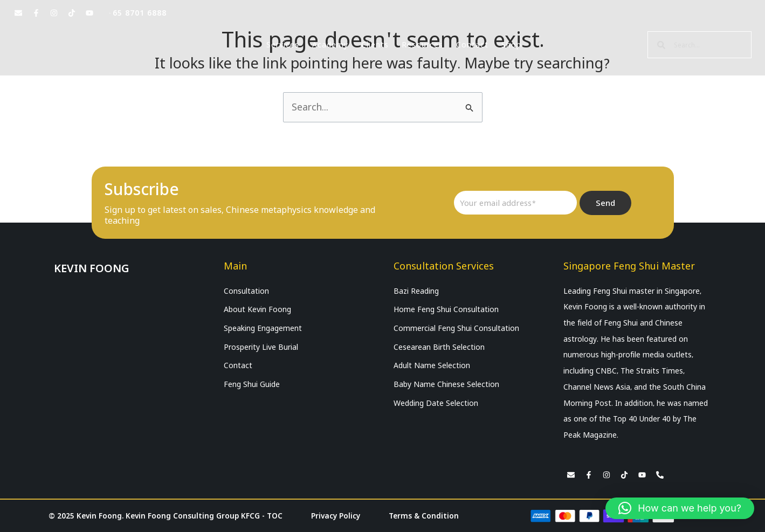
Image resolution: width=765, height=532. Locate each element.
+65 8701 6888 (137, 13)
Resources (422, 45)
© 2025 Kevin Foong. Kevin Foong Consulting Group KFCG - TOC (167, 516)
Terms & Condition (425, 516)
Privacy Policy (337, 516)
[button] (680, 508)
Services (283, 45)
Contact (472, 45)
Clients (375, 45)
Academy (330, 45)
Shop (511, 45)
